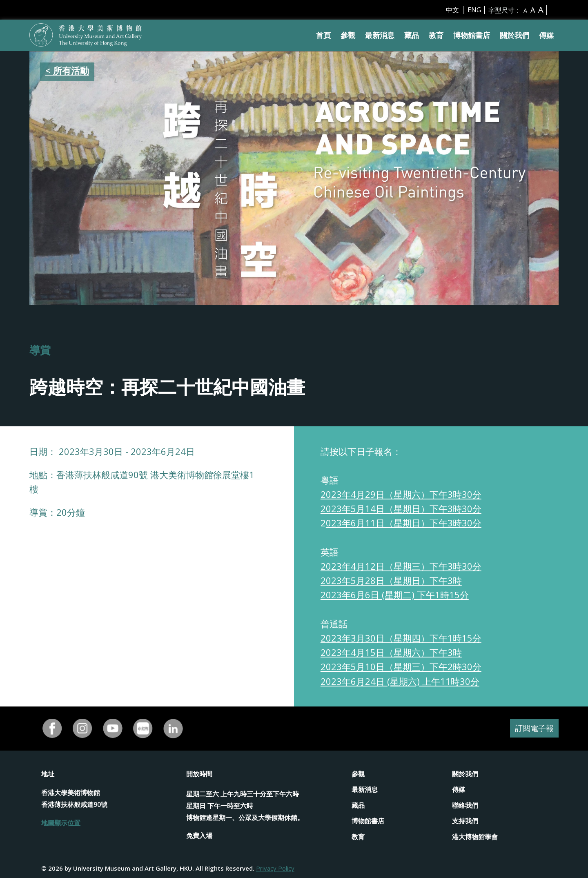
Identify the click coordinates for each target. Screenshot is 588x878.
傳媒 (546, 35)
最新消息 (380, 35)
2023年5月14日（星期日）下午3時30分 (401, 508)
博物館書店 (472, 35)
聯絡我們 (465, 805)
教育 (436, 35)
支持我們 (465, 821)
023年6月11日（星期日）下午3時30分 (404, 523)
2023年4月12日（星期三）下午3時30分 (401, 566)
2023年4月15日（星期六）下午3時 (391, 652)
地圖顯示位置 (61, 823)
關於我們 (514, 35)
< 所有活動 (67, 70)
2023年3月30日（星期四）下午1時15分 (401, 638)
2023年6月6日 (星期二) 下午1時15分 (395, 595)
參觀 (348, 35)
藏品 (412, 35)
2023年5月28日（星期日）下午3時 (391, 580)
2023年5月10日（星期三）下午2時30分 (401, 666)
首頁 (323, 35)
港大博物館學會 (475, 837)
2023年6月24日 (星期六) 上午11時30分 (400, 681)
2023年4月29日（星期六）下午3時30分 (401, 494)
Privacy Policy (275, 868)
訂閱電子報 (533, 728)
